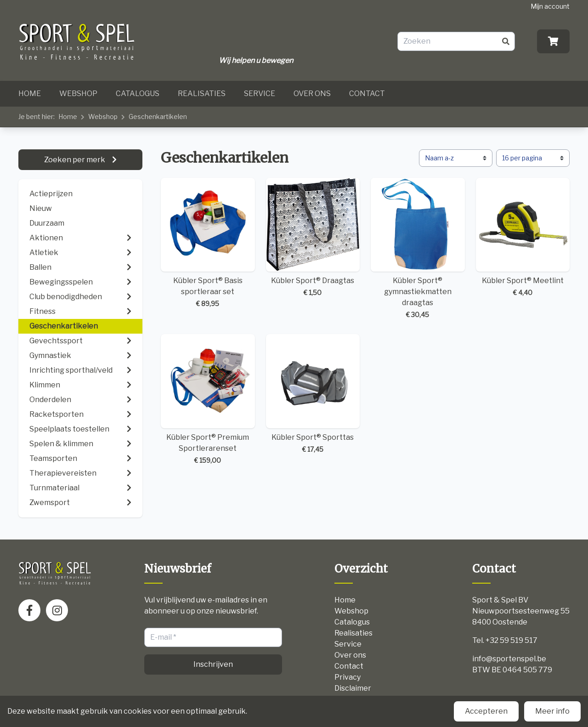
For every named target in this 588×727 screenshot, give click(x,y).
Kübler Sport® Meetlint (523, 238)
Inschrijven (213, 664)
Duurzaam (47, 223)
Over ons (312, 94)
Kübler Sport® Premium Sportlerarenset (208, 400)
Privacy (348, 677)
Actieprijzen (51, 194)
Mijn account (550, 6)
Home (30, 94)
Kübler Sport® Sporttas (313, 394)
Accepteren (486, 711)
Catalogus (138, 94)
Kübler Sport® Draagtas (313, 238)
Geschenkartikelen (158, 116)
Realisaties (202, 94)
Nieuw (41, 208)
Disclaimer (353, 688)
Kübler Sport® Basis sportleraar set (208, 243)
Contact (367, 94)
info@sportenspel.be (509, 659)
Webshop (78, 94)
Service (260, 94)
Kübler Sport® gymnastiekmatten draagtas (418, 249)
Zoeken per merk (75, 160)
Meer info (552, 711)
